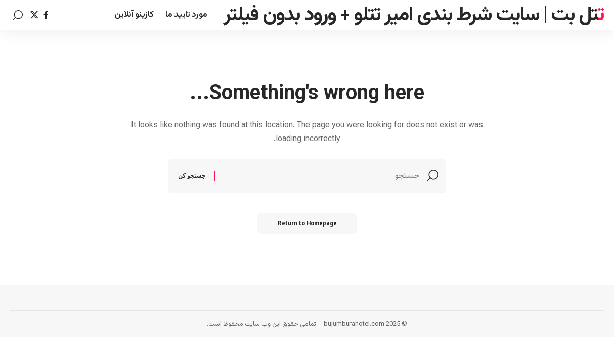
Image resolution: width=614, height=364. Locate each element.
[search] (18, 15)
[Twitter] (34, 15)
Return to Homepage (307, 223)
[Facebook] (46, 15)
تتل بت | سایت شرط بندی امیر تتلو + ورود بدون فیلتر (414, 15)
